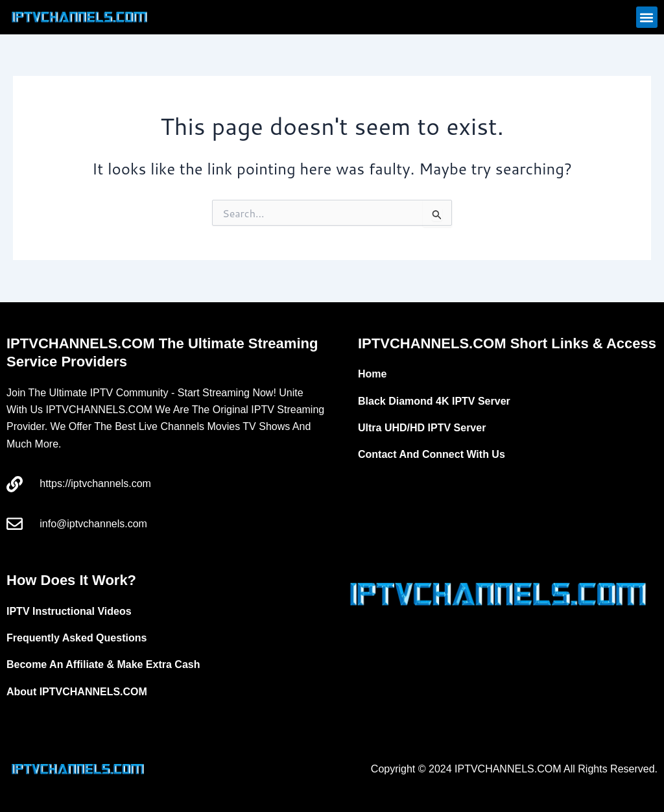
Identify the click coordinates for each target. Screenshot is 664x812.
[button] (647, 17)
